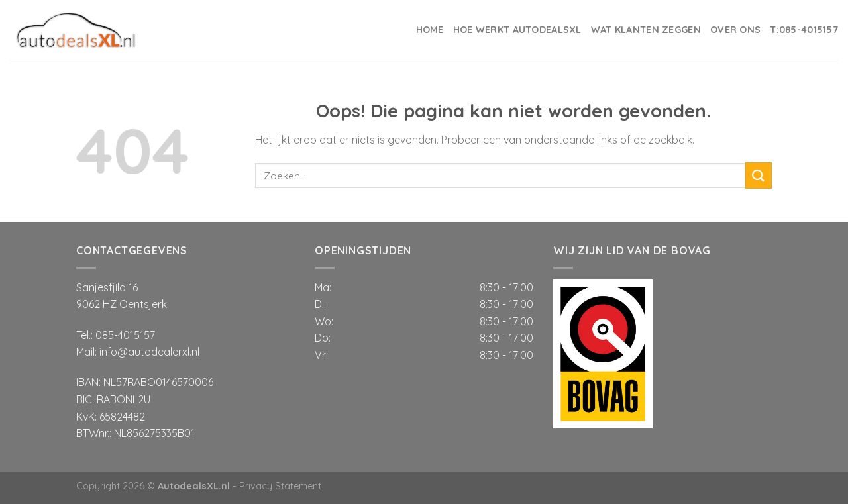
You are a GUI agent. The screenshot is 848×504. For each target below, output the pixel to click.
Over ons (735, 30)
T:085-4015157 (804, 30)
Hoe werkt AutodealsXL (517, 30)
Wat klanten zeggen (646, 30)
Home (430, 30)
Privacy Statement (280, 486)
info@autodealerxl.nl (149, 352)
